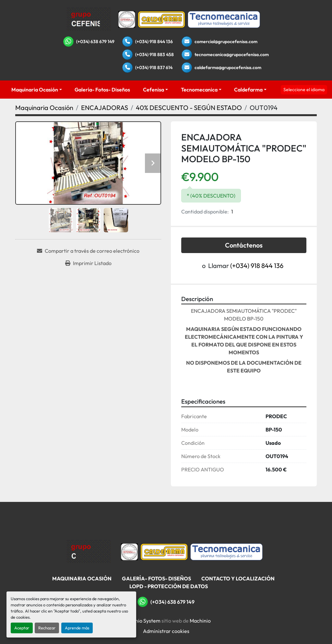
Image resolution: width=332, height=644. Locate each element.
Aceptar (22, 628)
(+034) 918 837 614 (154, 67)
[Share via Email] (88, 251)
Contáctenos (244, 245)
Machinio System (141, 621)
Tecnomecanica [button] (199, 90)
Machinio (200, 621)
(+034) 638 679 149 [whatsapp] (95, 42)
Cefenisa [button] (154, 90)
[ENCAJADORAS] (105, 108)
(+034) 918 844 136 (154, 42)
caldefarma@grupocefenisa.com (228, 67)
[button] (37, 90)
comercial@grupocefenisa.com (226, 42)
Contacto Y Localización (238, 578)
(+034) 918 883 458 (154, 55)
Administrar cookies (166, 631)
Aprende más (77, 628)
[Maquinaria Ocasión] (44, 108)
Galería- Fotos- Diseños (102, 90)
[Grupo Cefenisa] (89, 551)
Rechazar (47, 628)
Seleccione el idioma (304, 90)
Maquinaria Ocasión (35, 90)
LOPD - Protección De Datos (169, 586)
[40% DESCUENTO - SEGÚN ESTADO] (189, 108)
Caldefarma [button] (248, 90)
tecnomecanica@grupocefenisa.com (232, 55)
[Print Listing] (88, 263)
